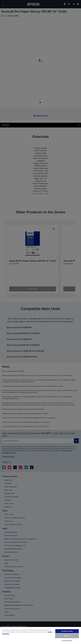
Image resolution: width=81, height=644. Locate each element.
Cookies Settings (67, 640)
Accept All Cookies (67, 631)
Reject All (67, 636)
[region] (40, 635)
